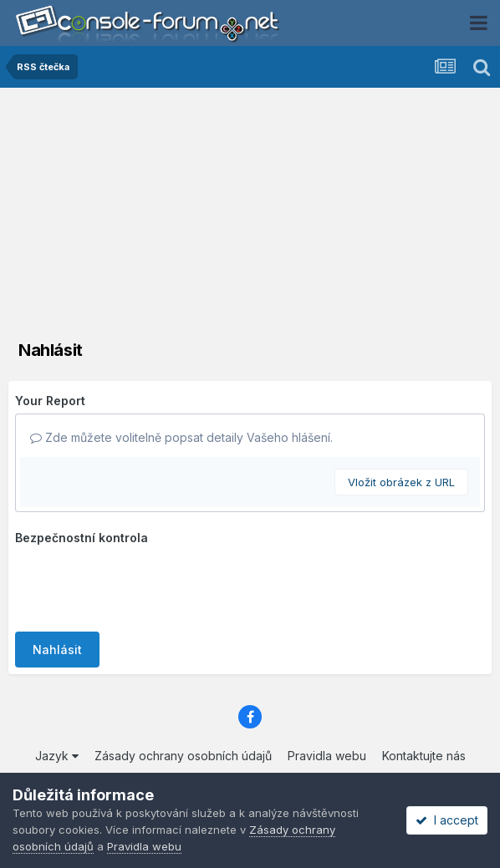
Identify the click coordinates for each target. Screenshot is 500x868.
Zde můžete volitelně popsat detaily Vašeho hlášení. (181, 437)
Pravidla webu (327, 756)
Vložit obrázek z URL (401, 482)
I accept (447, 820)
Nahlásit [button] (57, 650)
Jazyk (57, 756)
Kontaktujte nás (424, 756)
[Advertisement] (250, 213)
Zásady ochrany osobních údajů (183, 756)
